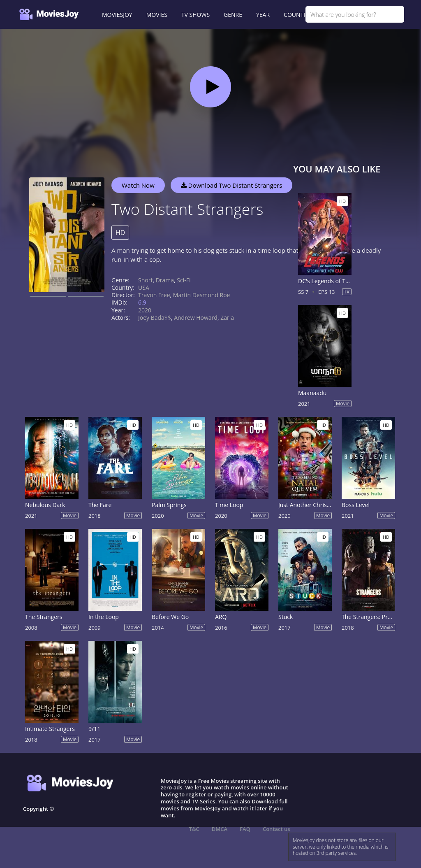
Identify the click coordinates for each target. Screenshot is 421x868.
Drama (165, 280)
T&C (194, 829)
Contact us (276, 829)
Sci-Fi (184, 280)
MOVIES (157, 15)
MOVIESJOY (117, 15)
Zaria (227, 318)
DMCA (220, 829)
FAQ (245, 829)
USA (144, 287)
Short (145, 280)
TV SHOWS (195, 15)
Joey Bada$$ (155, 318)
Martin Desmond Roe (202, 295)
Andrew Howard (196, 318)
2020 (145, 310)
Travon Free (154, 295)
